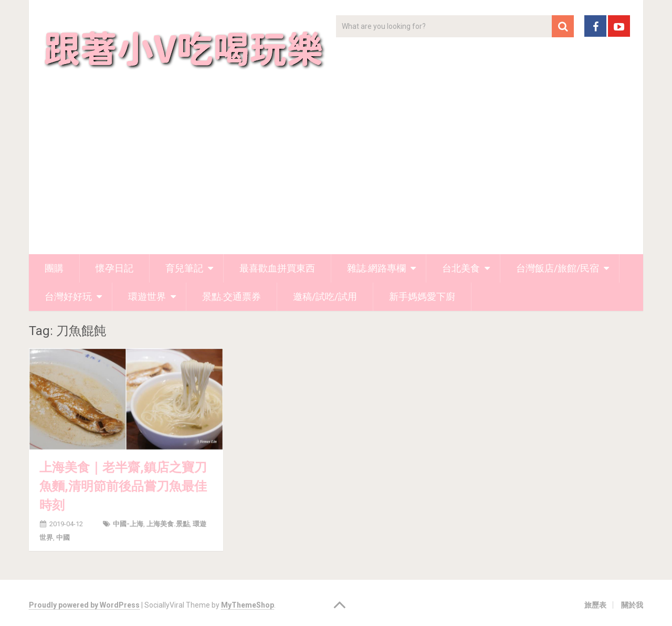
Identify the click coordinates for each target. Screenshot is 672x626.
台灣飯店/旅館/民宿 (558, 268)
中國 (63, 538)
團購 (54, 268)
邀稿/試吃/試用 (325, 296)
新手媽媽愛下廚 (422, 296)
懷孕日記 (114, 268)
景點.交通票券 (232, 296)
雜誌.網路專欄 (376, 268)
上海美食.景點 (168, 524)
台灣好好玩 (68, 296)
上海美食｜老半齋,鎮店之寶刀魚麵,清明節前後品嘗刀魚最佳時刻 (123, 486)
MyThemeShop (248, 605)
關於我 (632, 605)
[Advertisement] (336, 175)
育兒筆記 (184, 268)
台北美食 (461, 268)
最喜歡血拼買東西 (277, 268)
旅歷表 (595, 605)
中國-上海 (128, 524)
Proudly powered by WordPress (84, 605)
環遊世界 (147, 296)
